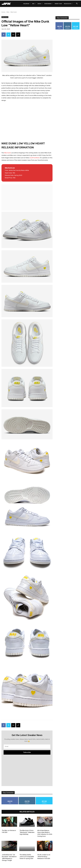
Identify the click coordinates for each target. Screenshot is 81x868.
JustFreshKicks (35, 158)
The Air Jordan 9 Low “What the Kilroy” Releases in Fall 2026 (44, 857)
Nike (8, 12)
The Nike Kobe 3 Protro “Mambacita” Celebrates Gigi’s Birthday (27, 832)
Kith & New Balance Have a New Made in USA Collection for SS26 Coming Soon (45, 833)
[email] (27, 747)
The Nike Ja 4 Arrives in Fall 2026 (9, 831)
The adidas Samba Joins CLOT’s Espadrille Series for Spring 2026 (27, 857)
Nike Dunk (14, 12)
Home (3, 12)
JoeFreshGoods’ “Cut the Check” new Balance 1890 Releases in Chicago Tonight (9, 858)
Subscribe (27, 752)
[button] (77, 4)
